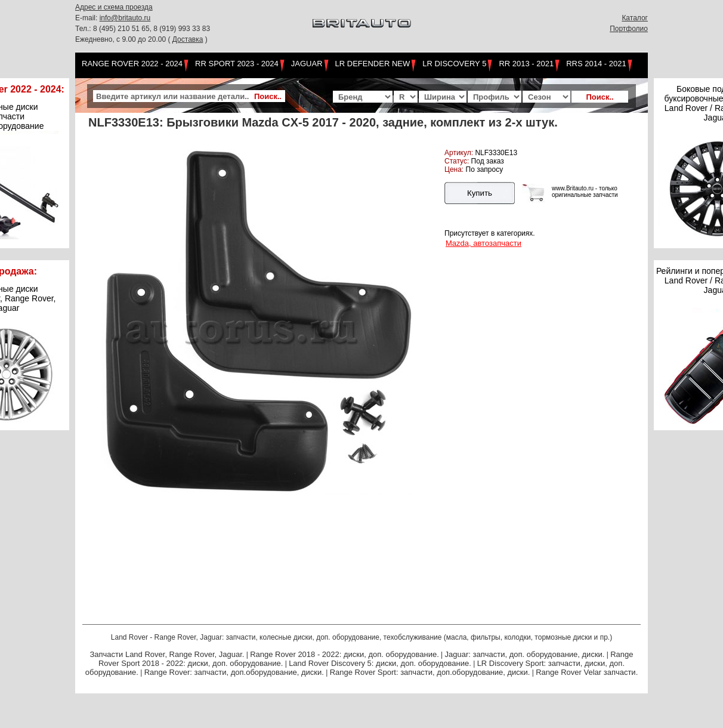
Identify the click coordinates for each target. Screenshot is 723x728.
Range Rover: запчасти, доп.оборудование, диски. (234, 672)
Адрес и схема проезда (114, 7)
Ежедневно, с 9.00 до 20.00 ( (124, 39)
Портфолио (629, 29)
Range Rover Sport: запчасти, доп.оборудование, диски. (430, 672)
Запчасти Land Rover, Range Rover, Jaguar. (167, 654)
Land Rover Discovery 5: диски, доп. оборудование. (380, 663)
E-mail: (87, 18)
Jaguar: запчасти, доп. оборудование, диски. (525, 654)
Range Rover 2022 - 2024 (132, 64)
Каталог (635, 18)
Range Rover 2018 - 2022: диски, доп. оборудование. (344, 654)
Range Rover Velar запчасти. (587, 672)
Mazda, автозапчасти (483, 243)
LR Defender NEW (373, 64)
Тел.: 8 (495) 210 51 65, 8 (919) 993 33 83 (143, 29)
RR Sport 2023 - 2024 (237, 64)
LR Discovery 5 (454, 64)
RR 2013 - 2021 (526, 64)
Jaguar (307, 64)
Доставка (188, 39)
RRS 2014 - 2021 (596, 64)
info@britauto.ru (125, 18)
